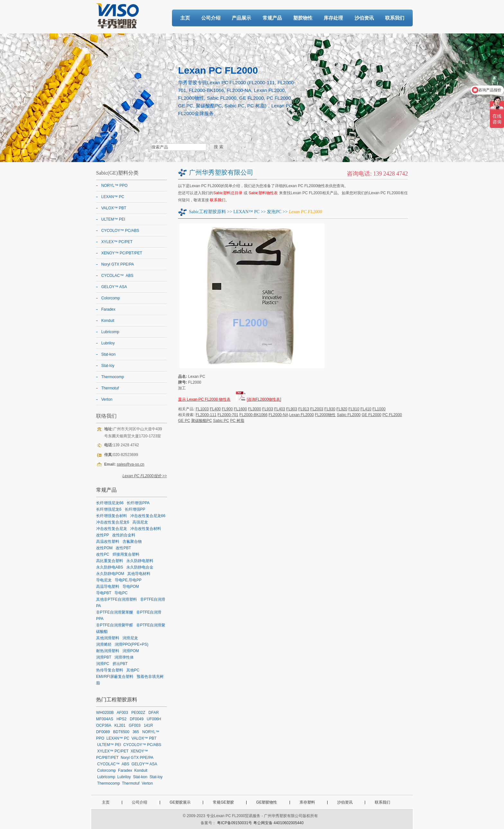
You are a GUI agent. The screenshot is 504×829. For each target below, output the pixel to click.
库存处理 (333, 18)
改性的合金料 (124, 535)
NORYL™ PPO (114, 186)
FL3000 (255, 409)
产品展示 (241, 18)
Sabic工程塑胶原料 (207, 212)
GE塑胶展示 (180, 802)
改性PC (103, 554)
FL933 (268, 409)
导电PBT (104, 593)
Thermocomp (113, 377)
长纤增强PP (135, 509)
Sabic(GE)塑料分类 (117, 173)
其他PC (133, 670)
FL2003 (317, 409)
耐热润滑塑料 (108, 651)
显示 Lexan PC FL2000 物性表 (204, 399)
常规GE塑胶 (223, 802)
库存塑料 (307, 802)
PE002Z (138, 713)
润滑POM (131, 651)
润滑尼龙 (130, 638)
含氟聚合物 (132, 542)
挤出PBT (120, 664)
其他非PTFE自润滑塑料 (117, 599)
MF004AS (105, 719)
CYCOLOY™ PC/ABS (120, 231)
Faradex (108, 309)
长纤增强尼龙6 (109, 509)
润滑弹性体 (124, 657)
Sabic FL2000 (349, 415)
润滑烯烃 (104, 644)
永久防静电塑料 (140, 561)
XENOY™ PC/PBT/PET (122, 253)
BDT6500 (121, 732)
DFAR (154, 713)
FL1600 (240, 409)
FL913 (304, 409)
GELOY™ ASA (114, 287)
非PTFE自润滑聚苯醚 (115, 612)
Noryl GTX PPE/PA (118, 264)
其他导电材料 (139, 574)
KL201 (120, 725)
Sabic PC (221, 421)
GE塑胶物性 (267, 802)
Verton (107, 399)
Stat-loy (108, 366)
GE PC (184, 421)
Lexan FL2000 (302, 415)
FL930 (330, 409)
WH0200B (105, 713)
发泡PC (274, 212)
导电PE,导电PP (128, 580)
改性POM (104, 548)
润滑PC (103, 664)
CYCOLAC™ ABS (117, 276)
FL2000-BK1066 (253, 415)
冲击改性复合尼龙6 (113, 522)
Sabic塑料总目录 (228, 193)
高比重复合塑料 (110, 561)
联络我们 (106, 416)
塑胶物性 (303, 18)
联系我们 (395, 18)
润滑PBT (104, 657)
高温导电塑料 (108, 587)
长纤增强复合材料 (112, 516)
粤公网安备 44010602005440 (279, 823)
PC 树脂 (237, 421)
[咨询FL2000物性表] (264, 399)
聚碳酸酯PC (202, 421)
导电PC (121, 593)
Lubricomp (110, 332)
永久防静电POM (110, 574)
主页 (185, 18)
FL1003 (202, 409)
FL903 (292, 409)
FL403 (280, 409)
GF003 (135, 725)
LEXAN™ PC (247, 212)
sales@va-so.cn (130, 464)
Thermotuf (110, 388)
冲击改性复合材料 (146, 529)
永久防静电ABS (110, 567)
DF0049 (137, 719)
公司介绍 (211, 18)
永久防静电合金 (140, 567)
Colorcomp (111, 298)
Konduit (108, 321)
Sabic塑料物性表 (263, 193)
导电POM (131, 587)
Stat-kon (108, 354)
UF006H (154, 719)
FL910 (354, 409)
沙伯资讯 (364, 18)
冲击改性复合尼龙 (112, 529)
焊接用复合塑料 (126, 554)
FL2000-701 (228, 415)
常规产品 (272, 18)
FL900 (227, 409)
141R (148, 725)
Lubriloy (108, 343)
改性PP (103, 535)
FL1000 (379, 409)
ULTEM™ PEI (113, 219)
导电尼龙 (104, 580)
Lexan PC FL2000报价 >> (145, 476)
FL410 (366, 409)
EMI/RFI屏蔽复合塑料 (115, 677)
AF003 (122, 713)
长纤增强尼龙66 (110, 503)
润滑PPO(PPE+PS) (131, 644)
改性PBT (123, 548)
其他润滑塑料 (108, 638)
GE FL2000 (371, 415)
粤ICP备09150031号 (234, 823)
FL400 (215, 409)
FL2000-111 (206, 415)
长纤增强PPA (138, 503)
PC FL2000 (392, 415)
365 (136, 732)
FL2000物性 (325, 415)
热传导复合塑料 (110, 670)
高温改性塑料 (108, 542)
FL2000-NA (279, 415)
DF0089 (103, 732)
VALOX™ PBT (114, 208)
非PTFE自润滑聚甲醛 (115, 625)
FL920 (342, 409)
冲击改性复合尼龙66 (148, 516)
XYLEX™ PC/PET (117, 242)
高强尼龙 (140, 522)
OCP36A (104, 725)
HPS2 (121, 719)
